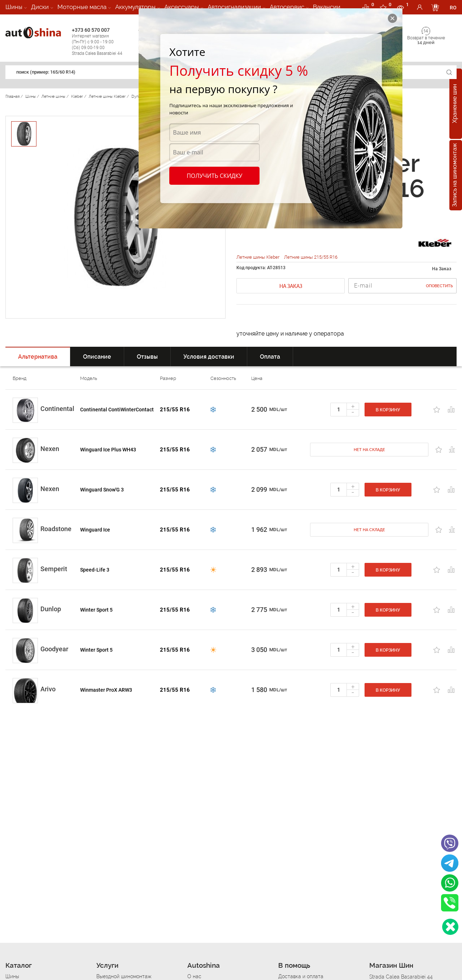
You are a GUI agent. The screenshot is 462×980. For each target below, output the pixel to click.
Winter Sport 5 (96, 610)
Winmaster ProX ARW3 (106, 690)
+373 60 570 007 (103, 42)
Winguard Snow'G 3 (102, 490)
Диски (40, 7)
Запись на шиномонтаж (455, 175)
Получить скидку (214, 176)
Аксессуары (182, 7)
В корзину (388, 410)
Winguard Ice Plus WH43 (108, 450)
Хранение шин (455, 104)
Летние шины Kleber (258, 257)
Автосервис (287, 7)
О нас (194, 976)
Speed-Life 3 (95, 570)
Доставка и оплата (301, 976)
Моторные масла (82, 7)
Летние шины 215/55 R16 (311, 257)
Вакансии (327, 7)
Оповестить (439, 286)
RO (453, 8)
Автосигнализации (234, 7)
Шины (14, 7)
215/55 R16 (175, 410)
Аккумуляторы (135, 7)
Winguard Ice (95, 530)
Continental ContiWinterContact (117, 410)
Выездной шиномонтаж (124, 976)
